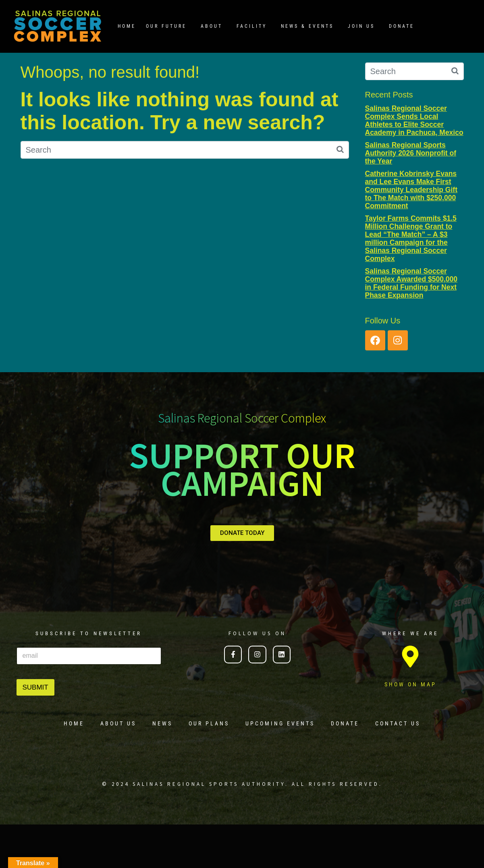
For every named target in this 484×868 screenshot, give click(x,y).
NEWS (162, 723)
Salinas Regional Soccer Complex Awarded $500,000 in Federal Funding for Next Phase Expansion (411, 283)
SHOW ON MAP (410, 684)
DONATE (402, 26)
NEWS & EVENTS (307, 26)
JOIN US (361, 26)
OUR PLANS (209, 723)
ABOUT (212, 26)
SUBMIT (35, 687)
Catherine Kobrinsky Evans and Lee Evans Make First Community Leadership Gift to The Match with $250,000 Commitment (411, 190)
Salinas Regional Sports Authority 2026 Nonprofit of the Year (411, 153)
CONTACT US (398, 723)
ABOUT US (118, 723)
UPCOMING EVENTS (280, 723)
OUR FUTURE (166, 26)
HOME (127, 26)
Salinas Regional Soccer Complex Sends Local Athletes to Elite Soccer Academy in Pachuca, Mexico (414, 120)
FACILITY (252, 26)
